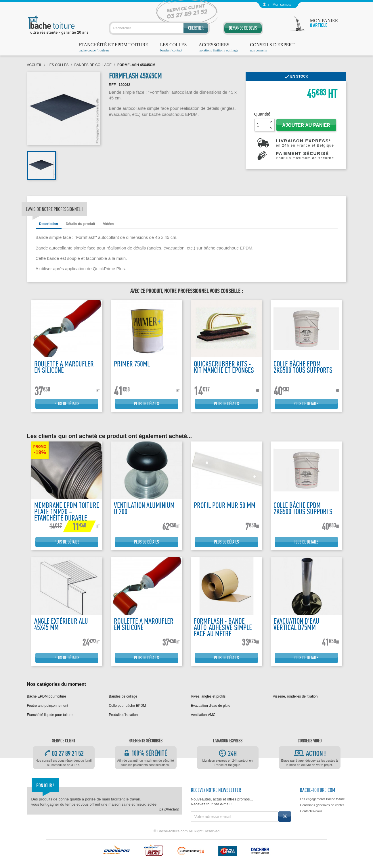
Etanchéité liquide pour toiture (50, 715)
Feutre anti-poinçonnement (48, 706)
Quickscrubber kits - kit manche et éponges (224, 367)
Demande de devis (243, 28)
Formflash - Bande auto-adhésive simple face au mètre (223, 627)
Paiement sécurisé (305, 155)
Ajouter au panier (306, 125)
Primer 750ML (132, 364)
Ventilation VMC (203, 715)
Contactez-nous (311, 811)
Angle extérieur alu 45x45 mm (61, 624)
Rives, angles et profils (208, 696)
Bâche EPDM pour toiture (47, 696)
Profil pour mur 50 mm (225, 505)
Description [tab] (49, 224)
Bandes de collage (123, 696)
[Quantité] (261, 125)
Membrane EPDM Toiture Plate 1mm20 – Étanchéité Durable (67, 511)
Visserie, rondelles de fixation (295, 696)
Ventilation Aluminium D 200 (144, 508)
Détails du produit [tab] (81, 224)
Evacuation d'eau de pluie (211, 706)
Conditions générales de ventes (322, 805)
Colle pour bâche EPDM (128, 706)
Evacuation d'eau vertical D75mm (296, 624)
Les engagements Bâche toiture (322, 799)
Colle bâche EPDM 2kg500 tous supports (303, 367)
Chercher (196, 28)
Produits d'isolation (123, 715)
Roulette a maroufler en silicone (64, 367)
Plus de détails (67, 404)
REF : (113, 85)
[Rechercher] (159, 28)
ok (285, 816)
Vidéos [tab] (109, 224)
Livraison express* (305, 143)
